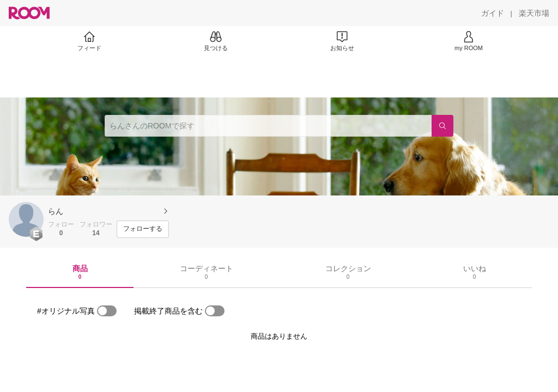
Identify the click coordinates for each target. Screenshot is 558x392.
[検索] (442, 126)
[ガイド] (493, 13)
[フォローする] (143, 229)
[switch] (107, 311)
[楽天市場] (534, 13)
